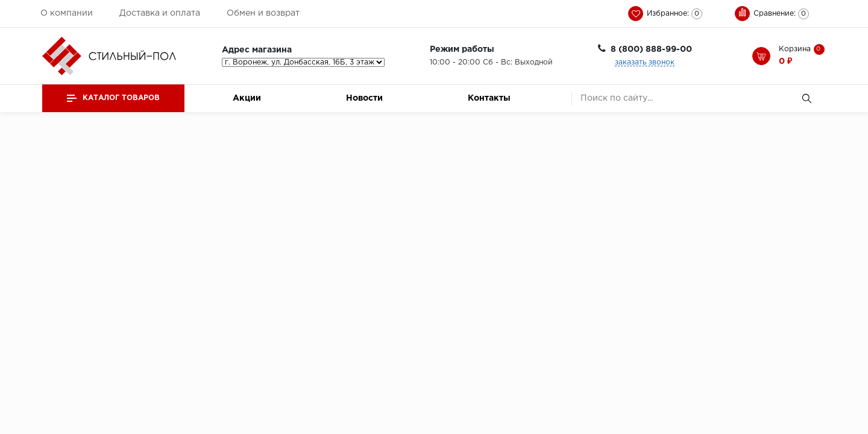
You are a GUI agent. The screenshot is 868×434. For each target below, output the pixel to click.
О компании (67, 13)
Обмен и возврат (263, 13)
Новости (364, 98)
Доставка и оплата (160, 13)
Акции (247, 98)
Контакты (489, 98)
